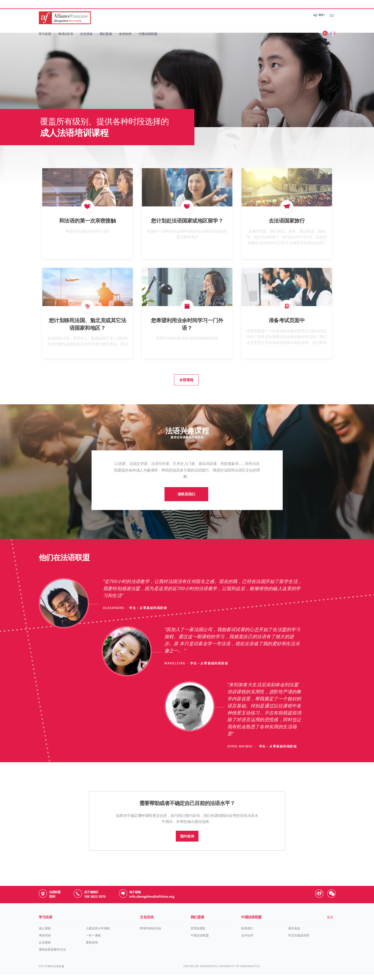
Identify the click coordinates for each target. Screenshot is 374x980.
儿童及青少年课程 (98, 936)
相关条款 (294, 936)
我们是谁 (106, 27)
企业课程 (45, 950)
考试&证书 (66, 27)
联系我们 (247, 936)
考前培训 (45, 943)
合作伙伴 (125, 27)
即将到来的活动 (150, 936)
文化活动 (86, 27)
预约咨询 (187, 842)
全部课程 (185, 386)
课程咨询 (92, 950)
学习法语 (45, 27)
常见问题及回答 (299, 943)
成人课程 (45, 936)
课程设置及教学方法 (52, 957)
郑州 (321, 8)
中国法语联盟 (148, 27)
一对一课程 (93, 943)
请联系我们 (185, 504)
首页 (330, 925)
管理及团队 (198, 936)
